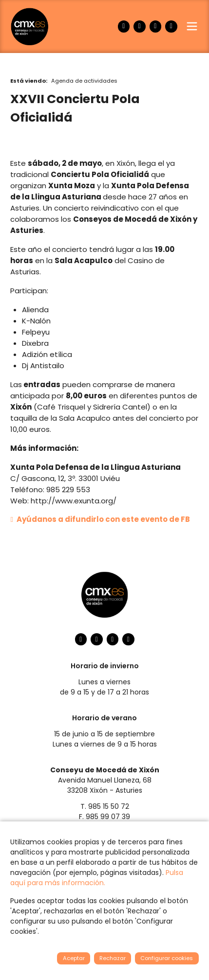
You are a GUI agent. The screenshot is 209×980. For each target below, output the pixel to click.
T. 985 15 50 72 (105, 806)
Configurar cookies (167, 958)
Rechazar (113, 958)
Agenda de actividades (84, 81)
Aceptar (74, 958)
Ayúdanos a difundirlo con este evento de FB (100, 519)
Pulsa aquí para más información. (97, 878)
